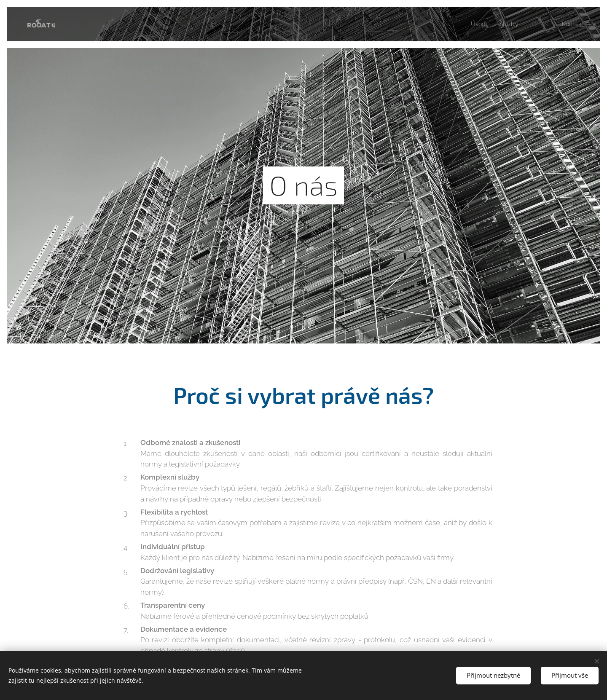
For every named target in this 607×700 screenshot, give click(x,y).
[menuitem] (475, 24)
